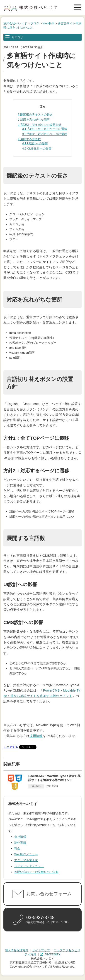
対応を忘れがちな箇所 (34, 120)
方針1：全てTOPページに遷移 (45, 129)
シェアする (11, 747)
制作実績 (20, 843)
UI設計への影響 (35, 143)
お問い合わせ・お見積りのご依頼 (36, 872)
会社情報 (20, 837)
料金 (17, 848)
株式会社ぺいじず (15, 23)
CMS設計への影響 (37, 149)
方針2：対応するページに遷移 (45, 134)
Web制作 (49, 23)
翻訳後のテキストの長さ (35, 114)
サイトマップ (41, 950)
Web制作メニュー (26, 854)
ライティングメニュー (29, 866)
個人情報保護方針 (17, 950)
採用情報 (36, 736)
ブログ (35, 23)
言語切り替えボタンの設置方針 (40, 125)
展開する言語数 (29, 139)
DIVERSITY (53, 954)
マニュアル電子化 (26, 860)
